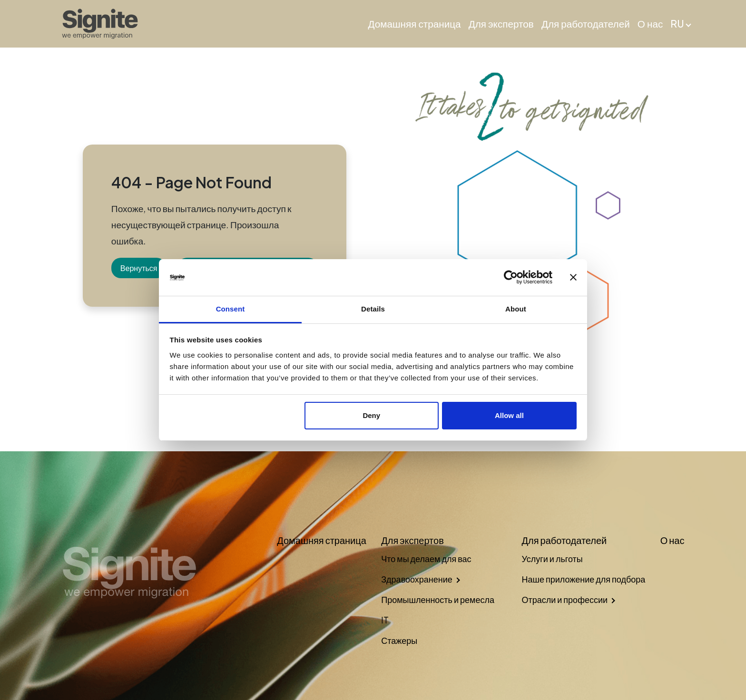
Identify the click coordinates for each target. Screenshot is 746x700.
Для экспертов (501, 24)
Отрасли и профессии (564, 599)
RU (677, 24)
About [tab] (516, 309)
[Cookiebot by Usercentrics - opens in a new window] (511, 278)
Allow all (509, 415)
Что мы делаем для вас (426, 559)
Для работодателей (586, 24)
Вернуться (139, 268)
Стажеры (399, 640)
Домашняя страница (415, 24)
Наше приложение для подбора (583, 579)
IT (385, 620)
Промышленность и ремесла (438, 599)
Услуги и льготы (552, 559)
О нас (650, 24)
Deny (371, 415)
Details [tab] (373, 309)
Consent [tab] (231, 309)
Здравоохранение (417, 579)
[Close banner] (573, 278)
